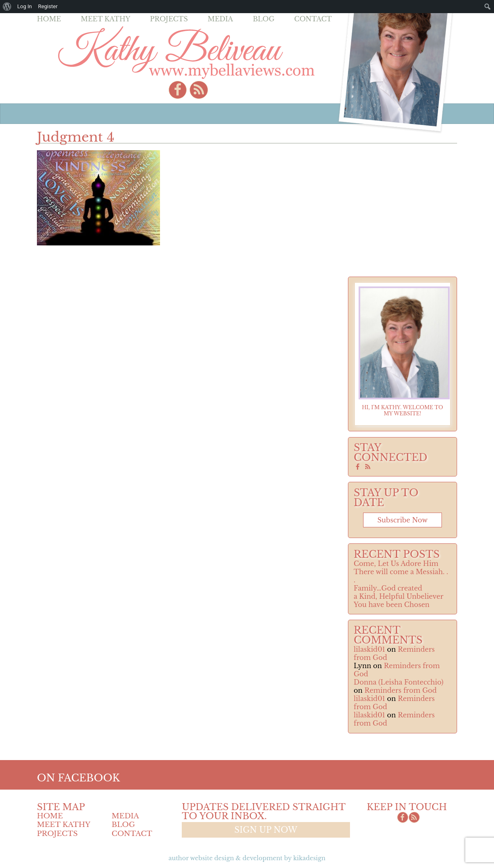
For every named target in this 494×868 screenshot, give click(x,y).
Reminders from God (400, 690)
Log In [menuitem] (25, 6)
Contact (313, 19)
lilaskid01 (369, 649)
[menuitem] (7, 7)
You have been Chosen (392, 605)
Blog (264, 19)
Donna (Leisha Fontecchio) (399, 682)
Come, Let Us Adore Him (396, 563)
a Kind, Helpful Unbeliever (398, 596)
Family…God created (388, 588)
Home (49, 19)
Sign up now (266, 830)
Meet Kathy (106, 19)
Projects (169, 19)
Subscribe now (403, 520)
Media (220, 19)
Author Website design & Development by (247, 858)
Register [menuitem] (48, 6)
